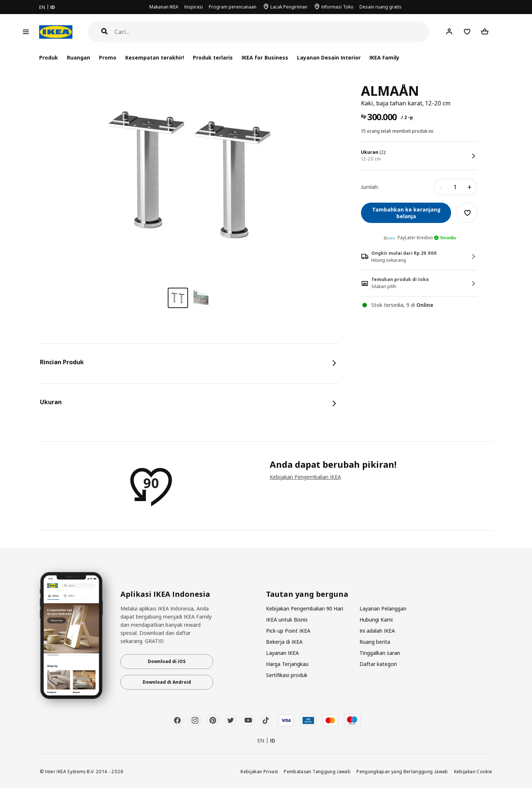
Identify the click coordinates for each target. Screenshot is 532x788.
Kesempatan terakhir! (155, 58)
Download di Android (167, 682)
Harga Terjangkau (287, 664)
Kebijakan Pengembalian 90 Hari (305, 608)
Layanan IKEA (282, 653)
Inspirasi (194, 7)
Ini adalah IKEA (377, 631)
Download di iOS (167, 661)
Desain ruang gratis (381, 7)
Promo (108, 58)
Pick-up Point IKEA (288, 631)
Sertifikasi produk (287, 675)
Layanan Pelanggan (383, 608)
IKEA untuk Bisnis (287, 620)
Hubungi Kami (376, 620)
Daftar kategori (378, 664)
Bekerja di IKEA (284, 642)
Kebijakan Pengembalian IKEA (305, 477)
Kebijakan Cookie (473, 771)
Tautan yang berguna (307, 594)
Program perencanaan (233, 7)
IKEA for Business (265, 58)
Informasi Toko (337, 7)
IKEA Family (384, 58)
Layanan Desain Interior (329, 58)
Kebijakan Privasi (259, 771)
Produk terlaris (213, 58)
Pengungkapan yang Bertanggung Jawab (402, 771)
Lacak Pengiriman (289, 7)
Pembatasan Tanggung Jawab (317, 771)
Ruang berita (375, 642)
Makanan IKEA (164, 7)
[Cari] (272, 32)
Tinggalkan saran (380, 653)
